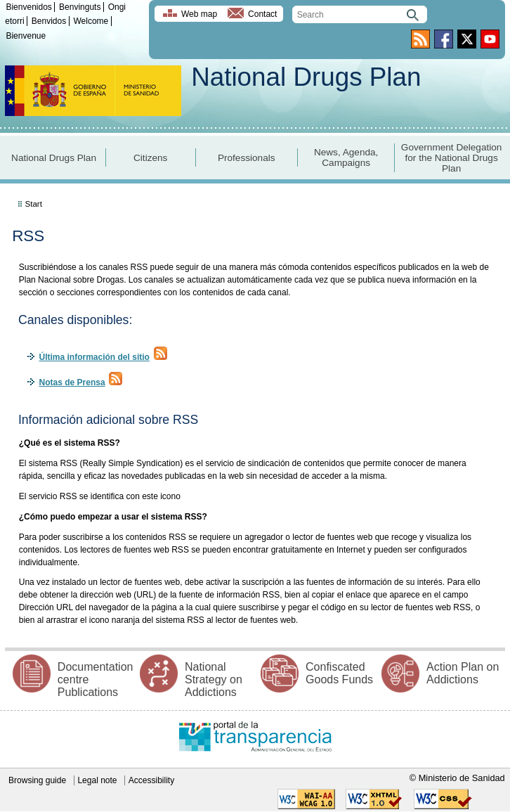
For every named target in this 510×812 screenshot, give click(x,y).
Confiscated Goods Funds (339, 673)
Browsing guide (37, 780)
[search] (360, 14)
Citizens (150, 158)
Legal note (97, 780)
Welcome (91, 21)
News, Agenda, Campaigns (346, 157)
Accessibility (151, 780)
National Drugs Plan (306, 77)
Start (34, 204)
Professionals (247, 158)
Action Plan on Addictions (463, 673)
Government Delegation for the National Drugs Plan (452, 158)
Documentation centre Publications (96, 679)
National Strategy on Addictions (214, 679)
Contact (262, 14)
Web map (199, 14)
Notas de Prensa (72, 382)
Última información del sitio (94, 357)
